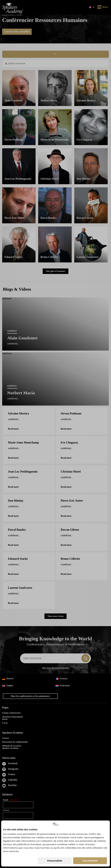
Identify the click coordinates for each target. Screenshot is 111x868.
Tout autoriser (90, 861)
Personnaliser (55, 861)
